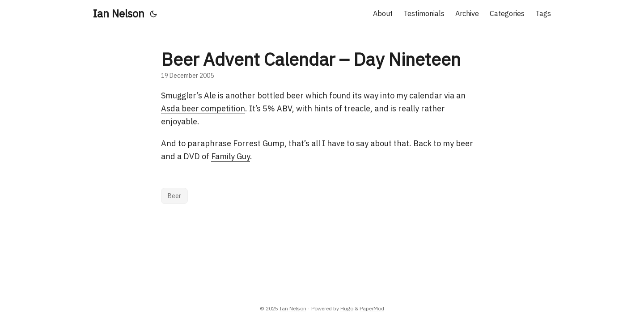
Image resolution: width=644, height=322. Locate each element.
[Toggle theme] (153, 13)
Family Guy (231, 156)
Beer (174, 196)
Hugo (347, 308)
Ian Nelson (119, 13)
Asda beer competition (203, 108)
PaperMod (372, 308)
